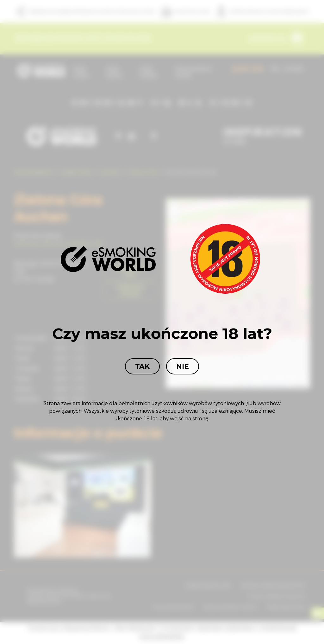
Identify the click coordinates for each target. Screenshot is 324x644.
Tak (142, 366)
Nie (183, 366)
